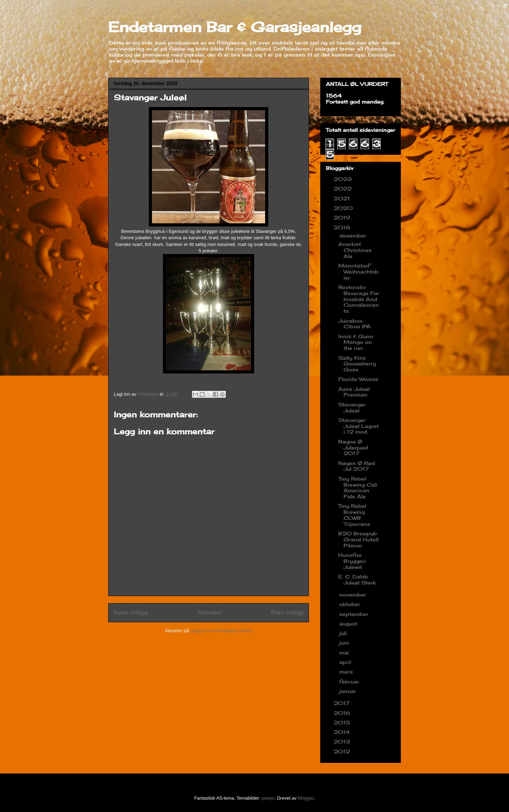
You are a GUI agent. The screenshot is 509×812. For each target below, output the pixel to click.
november (354, 595)
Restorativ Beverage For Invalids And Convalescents (359, 299)
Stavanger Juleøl (352, 407)
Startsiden (209, 613)
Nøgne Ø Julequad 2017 (353, 448)
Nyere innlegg (131, 613)
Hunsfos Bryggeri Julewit (352, 561)
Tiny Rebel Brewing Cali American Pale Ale (358, 487)
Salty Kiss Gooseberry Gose (357, 364)
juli (344, 633)
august (349, 623)
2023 (344, 179)
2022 (344, 189)
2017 (343, 703)
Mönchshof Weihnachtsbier (358, 272)
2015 (343, 722)
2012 (343, 751)
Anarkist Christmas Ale (355, 250)
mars (347, 672)
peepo (268, 798)
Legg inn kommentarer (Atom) (222, 631)
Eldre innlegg (287, 613)
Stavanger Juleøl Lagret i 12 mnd (358, 426)
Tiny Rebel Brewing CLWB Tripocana (354, 515)
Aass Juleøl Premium (354, 392)
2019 (343, 217)
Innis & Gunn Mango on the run (356, 342)
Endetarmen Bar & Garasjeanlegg (235, 27)
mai (345, 652)
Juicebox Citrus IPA (355, 324)
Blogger (306, 798)
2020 (344, 208)
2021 (343, 198)
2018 (343, 227)
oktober (351, 604)
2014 (343, 732)
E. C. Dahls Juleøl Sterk (357, 579)
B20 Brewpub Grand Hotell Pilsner (358, 539)
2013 (343, 742)
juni (345, 643)
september (355, 614)
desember (354, 236)
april (346, 662)
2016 (343, 713)
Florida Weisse (358, 379)
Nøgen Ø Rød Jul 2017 (357, 466)
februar (350, 681)
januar (349, 691)
